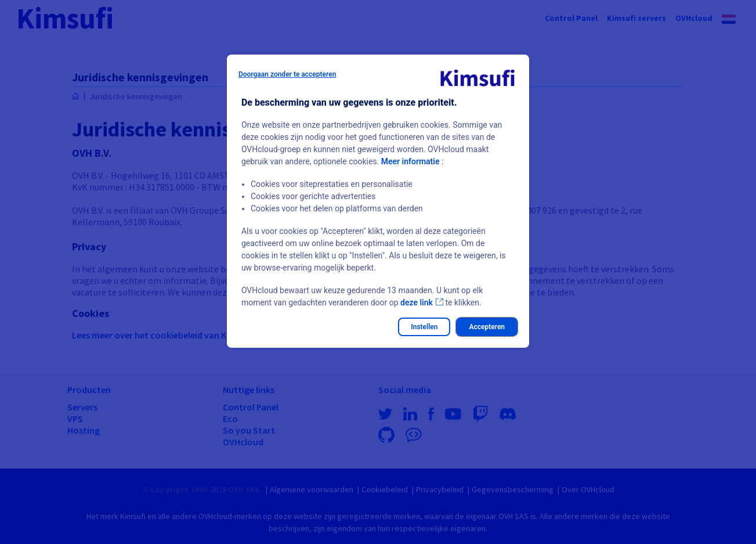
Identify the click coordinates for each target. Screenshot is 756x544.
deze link (417, 302)
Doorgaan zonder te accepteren (287, 74)
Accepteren (487, 327)
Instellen (424, 327)
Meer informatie (410, 161)
